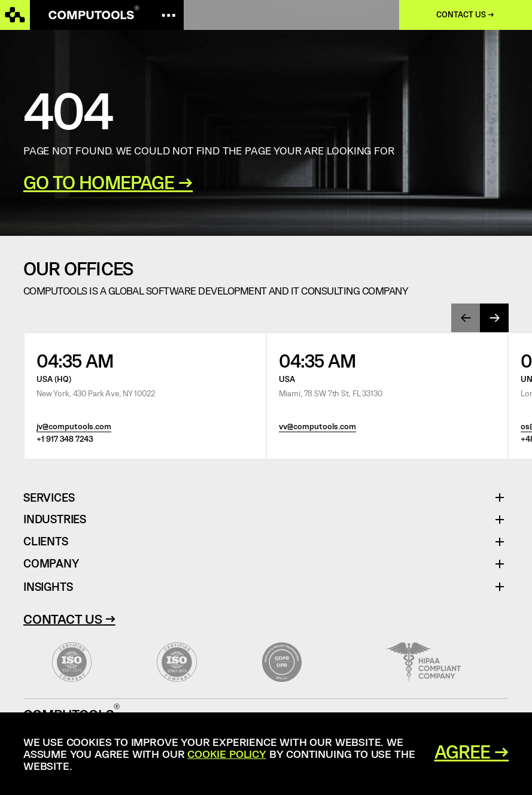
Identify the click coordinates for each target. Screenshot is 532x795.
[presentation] (466, 318)
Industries (55, 519)
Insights (48, 586)
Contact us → (465, 15)
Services (53, 498)
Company (51, 564)
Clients (46, 541)
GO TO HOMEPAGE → (108, 182)
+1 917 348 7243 (65, 439)
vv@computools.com (317, 427)
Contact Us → (69, 618)
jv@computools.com (74, 427)
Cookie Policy (227, 754)
